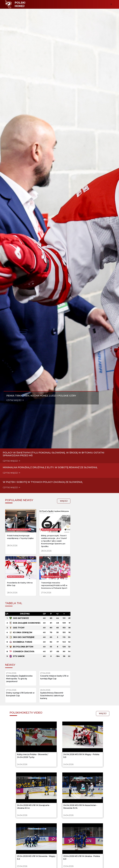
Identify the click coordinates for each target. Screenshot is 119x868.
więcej (51, 625)
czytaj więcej (15, 512)
